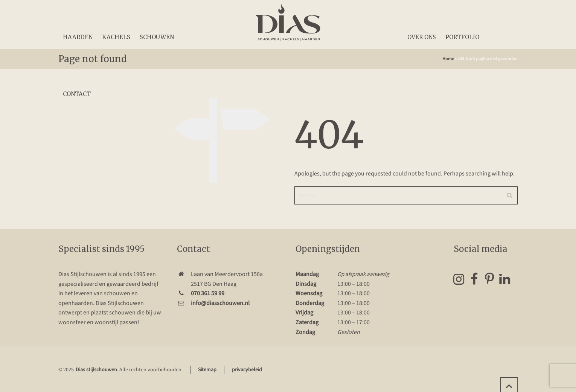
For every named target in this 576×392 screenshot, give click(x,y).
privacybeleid (247, 370)
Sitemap (207, 370)
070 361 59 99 (208, 293)
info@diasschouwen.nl (220, 303)
